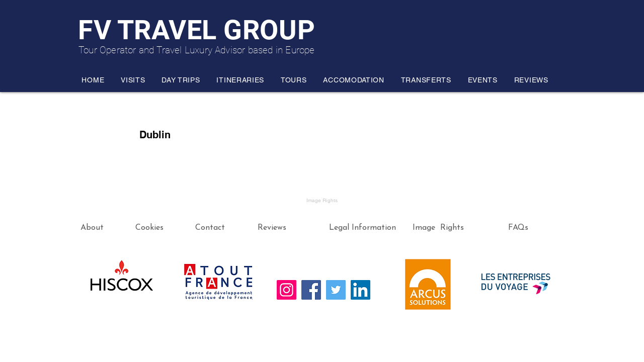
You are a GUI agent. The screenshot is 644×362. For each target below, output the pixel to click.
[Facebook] (311, 290)
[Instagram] (287, 290)
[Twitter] (336, 290)
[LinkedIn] (360, 290)
